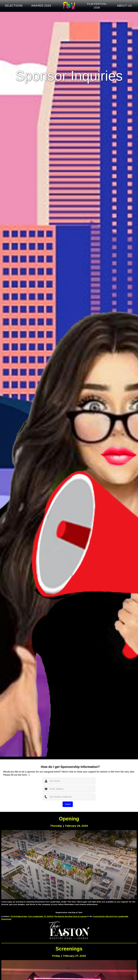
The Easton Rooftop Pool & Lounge (70, 916)
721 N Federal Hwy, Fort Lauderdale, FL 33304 (32, 916)
